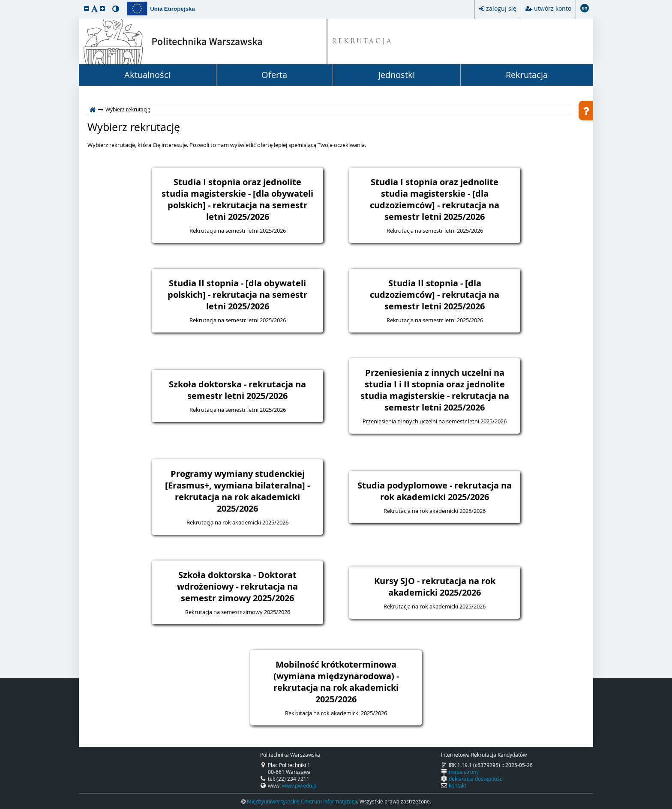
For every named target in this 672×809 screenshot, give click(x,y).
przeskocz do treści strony (2, 2)
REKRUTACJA (362, 42)
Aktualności (147, 75)
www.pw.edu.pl (300, 785)
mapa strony (464, 772)
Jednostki (397, 75)
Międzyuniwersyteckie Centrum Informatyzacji (302, 801)
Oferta (274, 75)
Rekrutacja (527, 75)
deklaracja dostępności (476, 779)
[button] (87, 8)
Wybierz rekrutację (134, 127)
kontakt (457, 785)
